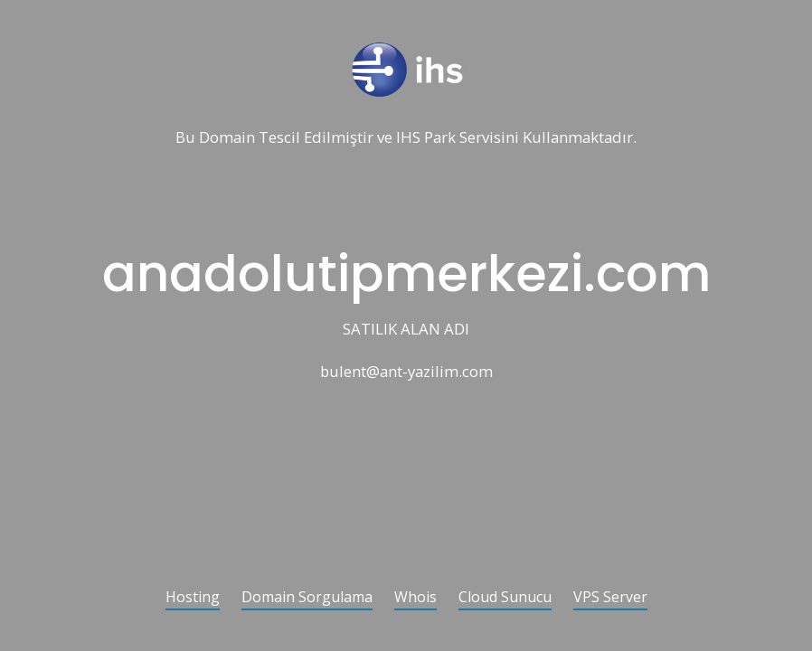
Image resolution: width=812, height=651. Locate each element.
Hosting (193, 598)
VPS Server (610, 598)
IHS (408, 138)
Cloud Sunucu (505, 598)
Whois (415, 598)
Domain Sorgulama (307, 598)
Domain (227, 138)
